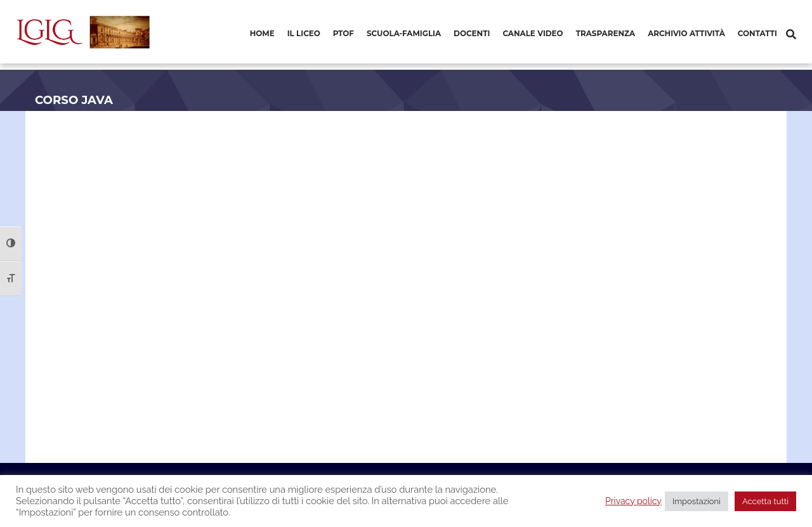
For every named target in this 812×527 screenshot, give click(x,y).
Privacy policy (633, 501)
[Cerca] (791, 35)
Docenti (472, 33)
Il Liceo (304, 33)
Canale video (533, 33)
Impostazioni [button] (697, 501)
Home (262, 33)
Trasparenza (606, 33)
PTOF (344, 33)
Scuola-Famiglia (404, 33)
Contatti (757, 33)
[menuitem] (262, 34)
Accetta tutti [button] (765, 501)
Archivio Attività (686, 33)
